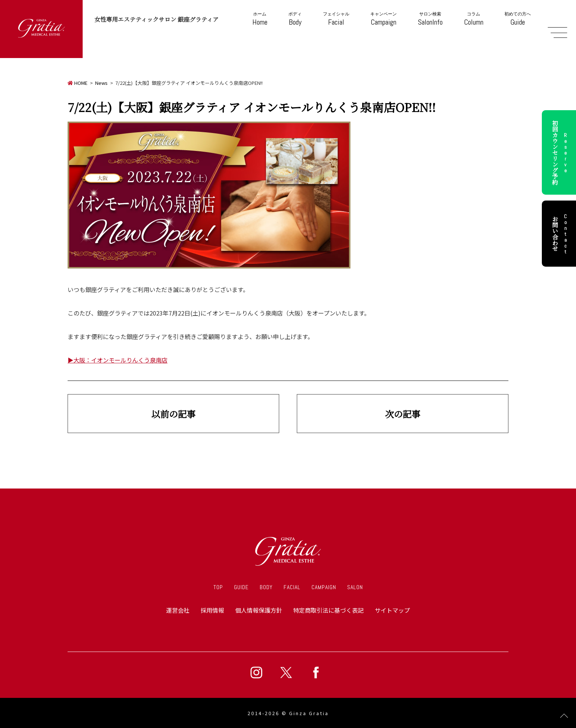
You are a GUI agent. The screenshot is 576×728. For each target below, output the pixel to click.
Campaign (384, 19)
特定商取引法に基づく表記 (328, 610)
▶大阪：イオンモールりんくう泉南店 (118, 360)
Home (260, 19)
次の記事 (403, 414)
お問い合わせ (561, 234)
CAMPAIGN (324, 587)
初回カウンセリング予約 (561, 152)
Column (474, 19)
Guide (518, 19)
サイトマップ (392, 610)
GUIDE (241, 587)
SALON (355, 587)
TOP (218, 587)
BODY (266, 587)
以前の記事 (173, 414)
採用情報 (212, 610)
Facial (336, 19)
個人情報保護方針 (259, 610)
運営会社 (178, 610)
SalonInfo (430, 19)
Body (295, 19)
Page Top (564, 716)
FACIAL (292, 587)
